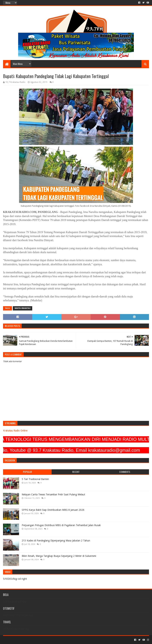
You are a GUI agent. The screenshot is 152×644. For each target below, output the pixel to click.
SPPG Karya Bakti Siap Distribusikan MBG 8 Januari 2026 (53, 510)
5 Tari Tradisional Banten (35, 479)
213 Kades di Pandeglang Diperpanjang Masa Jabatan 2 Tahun (56, 541)
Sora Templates (23, 640)
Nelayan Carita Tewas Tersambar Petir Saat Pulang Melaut (53, 494)
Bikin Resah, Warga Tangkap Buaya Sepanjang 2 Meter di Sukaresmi (59, 556)
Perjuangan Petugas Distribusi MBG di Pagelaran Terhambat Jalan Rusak (61, 525)
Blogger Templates (43, 640)
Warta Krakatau (23, 308)
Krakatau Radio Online (15, 431)
